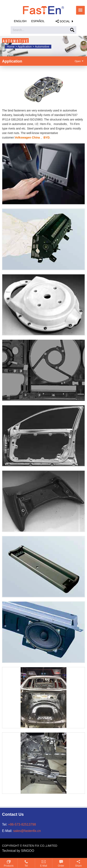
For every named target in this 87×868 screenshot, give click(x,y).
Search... (18, 30)
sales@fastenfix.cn (27, 831)
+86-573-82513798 (22, 824)
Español (38, 21)
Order (61, 866)
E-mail (43, 866)
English (20, 21)
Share (78, 866)
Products (9, 866)
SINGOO (28, 851)
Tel (26, 866)
